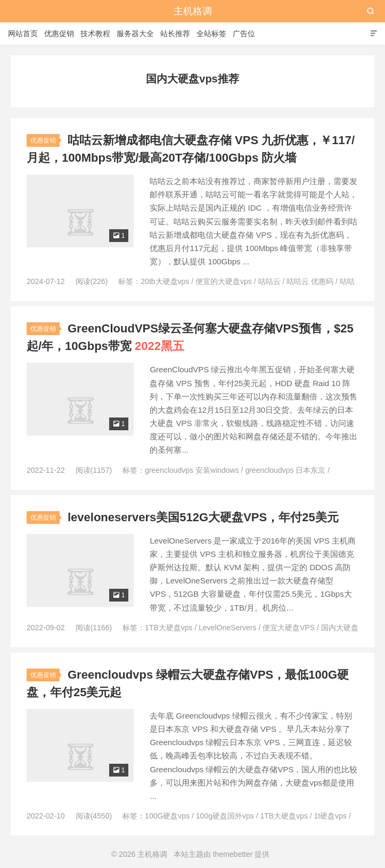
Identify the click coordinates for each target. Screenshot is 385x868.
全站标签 (211, 34)
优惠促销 (59, 34)
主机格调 (193, 11)
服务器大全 (135, 34)
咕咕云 (269, 281)
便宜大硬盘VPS (289, 628)
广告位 (244, 34)
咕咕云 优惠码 (310, 281)
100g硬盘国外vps (225, 816)
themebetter (233, 854)
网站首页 (23, 34)
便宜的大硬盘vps (224, 281)
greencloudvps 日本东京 (285, 470)
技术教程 (95, 34)
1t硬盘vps (330, 816)
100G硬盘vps (167, 816)
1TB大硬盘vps (169, 628)
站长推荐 (175, 34)
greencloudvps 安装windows (192, 470)
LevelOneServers (227, 628)
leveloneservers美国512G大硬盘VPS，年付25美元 (203, 517)
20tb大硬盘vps (165, 281)
